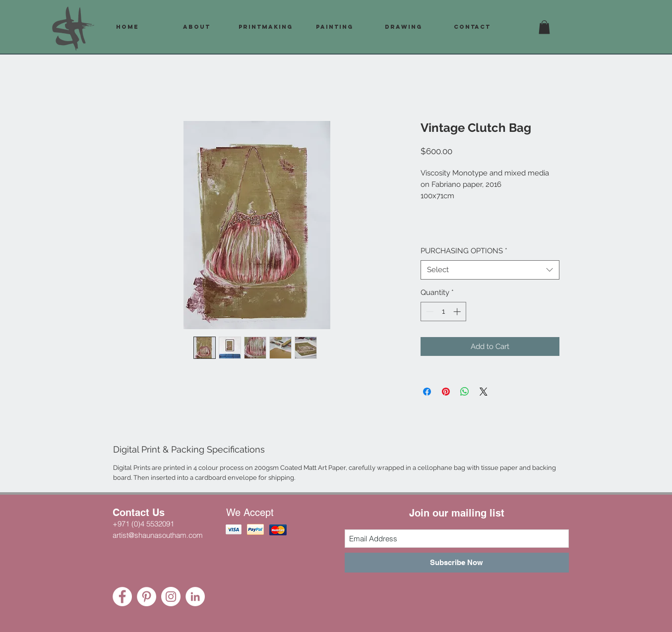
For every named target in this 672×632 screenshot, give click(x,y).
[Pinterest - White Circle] (147, 597)
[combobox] (490, 270)
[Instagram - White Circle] (171, 597)
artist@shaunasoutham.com (158, 535)
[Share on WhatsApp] (465, 392)
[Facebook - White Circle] (122, 597)
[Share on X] (484, 392)
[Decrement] (429, 312)
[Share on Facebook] (427, 392)
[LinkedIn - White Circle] (195, 597)
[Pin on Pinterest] (446, 392)
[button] (544, 27)
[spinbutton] (443, 312)
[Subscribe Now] (457, 563)
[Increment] (458, 312)
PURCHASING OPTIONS (464, 251)
